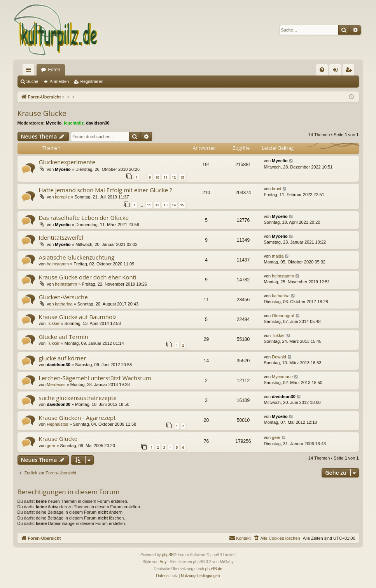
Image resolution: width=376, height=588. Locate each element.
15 (182, 205)
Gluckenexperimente (67, 162)
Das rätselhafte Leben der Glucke (84, 218)
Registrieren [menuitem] (350, 71)
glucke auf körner (63, 358)
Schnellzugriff (30, 71)
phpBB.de (214, 569)
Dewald (279, 357)
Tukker (53, 323)
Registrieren (92, 81)
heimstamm (58, 264)
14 (174, 205)
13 (182, 177)
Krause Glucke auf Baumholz (78, 317)
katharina (64, 304)
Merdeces (56, 384)
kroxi (276, 189)
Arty (163, 562)
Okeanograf (283, 316)
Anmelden (59, 81)
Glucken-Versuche (63, 297)
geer (51, 446)
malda (278, 256)
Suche (32, 81)
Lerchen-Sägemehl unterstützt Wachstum (95, 378)
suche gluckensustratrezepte (78, 398)
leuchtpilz (74, 123)
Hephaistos (57, 424)
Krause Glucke (42, 113)
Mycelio (54, 123)
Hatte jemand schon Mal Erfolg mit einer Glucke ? (106, 190)
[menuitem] (322, 70)
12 (174, 177)
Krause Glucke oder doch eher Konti (88, 277)
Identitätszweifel (61, 237)
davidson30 (98, 123)
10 (157, 177)
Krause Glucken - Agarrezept (77, 418)
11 (165, 177)
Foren (54, 70)
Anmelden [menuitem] (337, 71)
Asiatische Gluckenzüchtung (77, 257)
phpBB (168, 555)
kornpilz (62, 197)
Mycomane (282, 377)
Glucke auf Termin (64, 337)
